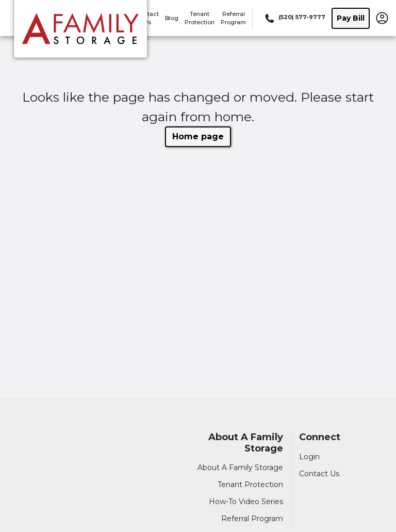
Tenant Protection (250, 485)
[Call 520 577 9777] (294, 18)
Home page (198, 136)
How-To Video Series (246, 502)
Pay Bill (351, 18)
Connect (320, 437)
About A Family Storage (246, 443)
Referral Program (252, 519)
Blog (172, 18)
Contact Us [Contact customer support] (319, 474)
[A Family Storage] (80, 33)
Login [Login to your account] (309, 457)
